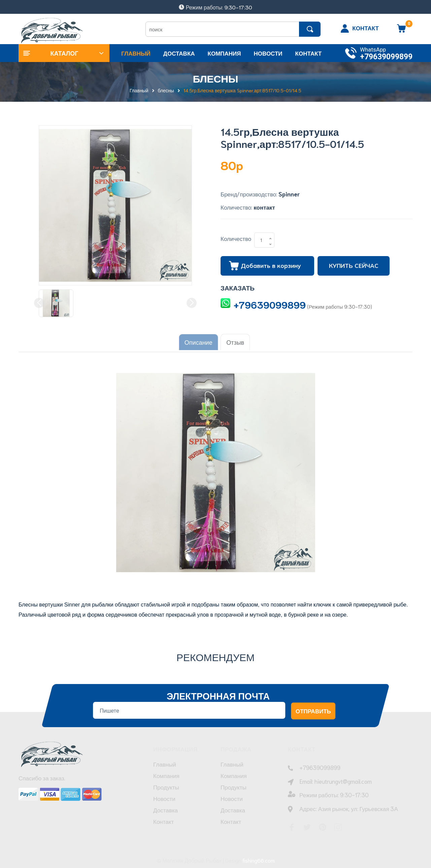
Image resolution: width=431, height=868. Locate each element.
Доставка (165, 811)
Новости (164, 799)
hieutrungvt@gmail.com (343, 779)
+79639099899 (386, 57)
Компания (166, 776)
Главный (165, 765)
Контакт (163, 822)
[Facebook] (292, 825)
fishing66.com (259, 858)
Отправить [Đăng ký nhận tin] (313, 708)
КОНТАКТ (366, 28)
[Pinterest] (323, 825)
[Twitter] (307, 825)
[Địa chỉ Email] (189, 708)
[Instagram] (338, 825)
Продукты (166, 788)
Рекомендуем (215, 654)
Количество (236, 238)
